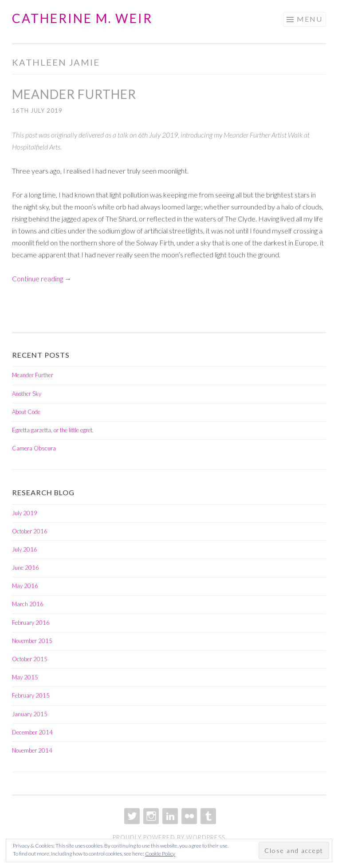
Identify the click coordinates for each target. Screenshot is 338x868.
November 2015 (32, 641)
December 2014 (32, 732)
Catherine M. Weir (82, 18)
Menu (310, 19)
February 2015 (31, 695)
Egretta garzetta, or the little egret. (53, 430)
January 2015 (30, 714)
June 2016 (26, 568)
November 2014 (32, 750)
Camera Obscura (34, 448)
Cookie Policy (160, 854)
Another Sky (27, 394)
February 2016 (31, 623)
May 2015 (25, 677)
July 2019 (25, 513)
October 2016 (30, 531)
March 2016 (28, 604)
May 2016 (25, 586)
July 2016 (25, 549)
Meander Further (74, 94)
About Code (26, 412)
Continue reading (42, 278)
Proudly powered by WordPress (169, 837)
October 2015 (30, 659)
